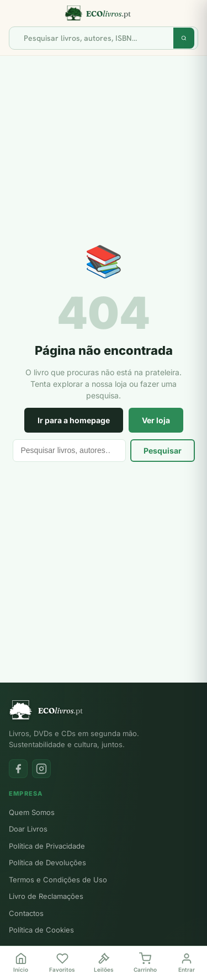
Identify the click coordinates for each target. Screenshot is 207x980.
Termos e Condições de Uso (58, 880)
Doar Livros (28, 829)
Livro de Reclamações (46, 896)
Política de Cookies (41, 930)
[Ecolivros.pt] (104, 13)
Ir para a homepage (74, 420)
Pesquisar (163, 451)
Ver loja (156, 420)
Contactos (26, 913)
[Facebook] (18, 769)
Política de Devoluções (47, 862)
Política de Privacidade (47, 846)
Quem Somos (32, 812)
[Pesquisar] (96, 38)
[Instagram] (41, 769)
